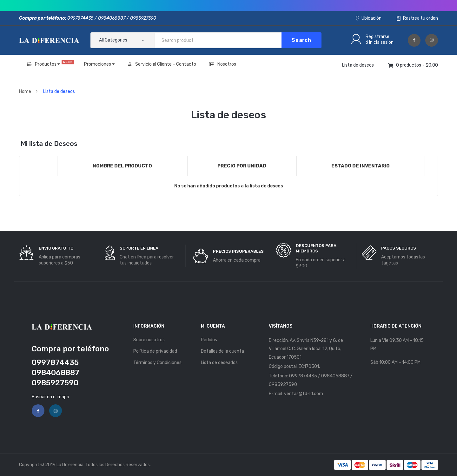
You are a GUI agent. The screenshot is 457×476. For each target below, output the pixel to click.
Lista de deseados (219, 363)
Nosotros (223, 64)
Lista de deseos (358, 65)
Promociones (99, 64)
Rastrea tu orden (417, 18)
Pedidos (209, 340)
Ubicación (369, 18)
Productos (50, 63)
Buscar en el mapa (50, 397)
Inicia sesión (381, 42)
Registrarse (378, 37)
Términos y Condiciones (157, 363)
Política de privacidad (155, 351)
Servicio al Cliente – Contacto (162, 64)
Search (301, 40)
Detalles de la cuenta (222, 351)
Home (25, 91)
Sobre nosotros (149, 340)
